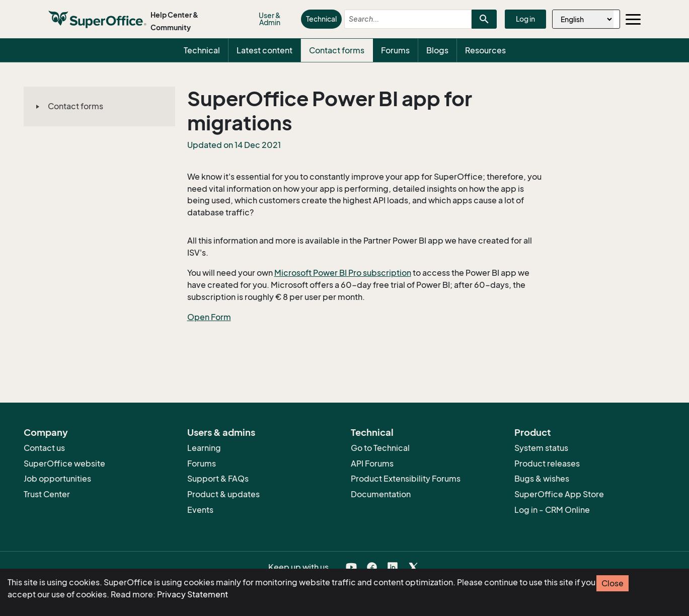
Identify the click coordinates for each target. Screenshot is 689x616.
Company (46, 432)
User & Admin (270, 19)
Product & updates (223, 494)
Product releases (547, 464)
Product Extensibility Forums (406, 479)
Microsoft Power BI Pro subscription (343, 273)
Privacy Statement (193, 594)
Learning (204, 448)
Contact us (44, 448)
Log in (525, 19)
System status (541, 448)
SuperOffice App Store (559, 494)
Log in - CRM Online (552, 510)
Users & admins (221, 432)
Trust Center (47, 494)
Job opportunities (57, 479)
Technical (321, 19)
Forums (395, 50)
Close (613, 583)
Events (200, 510)
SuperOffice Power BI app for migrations (330, 111)
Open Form (209, 317)
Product (533, 432)
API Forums (372, 464)
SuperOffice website (64, 464)
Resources (485, 50)
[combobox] (399, 19)
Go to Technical (380, 448)
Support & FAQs (218, 479)
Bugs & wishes (542, 479)
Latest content (264, 50)
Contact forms (337, 50)
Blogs (437, 50)
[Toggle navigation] (633, 19)
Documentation (381, 494)
